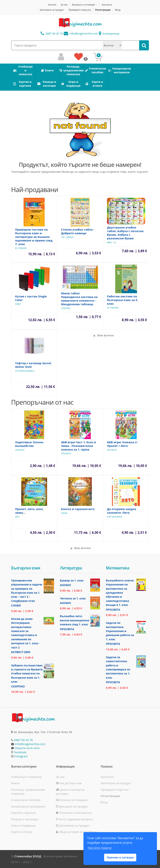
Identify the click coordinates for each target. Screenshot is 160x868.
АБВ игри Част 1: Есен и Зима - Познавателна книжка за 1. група (78, 446)
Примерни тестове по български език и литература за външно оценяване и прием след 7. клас (34, 237)
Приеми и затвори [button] (120, 857)
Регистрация (103, 10)
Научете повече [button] (100, 848)
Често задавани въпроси (74, 819)
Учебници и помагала (26, 777)
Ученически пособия (26, 800)
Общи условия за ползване (76, 832)
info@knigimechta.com (30, 744)
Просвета (66, 454)
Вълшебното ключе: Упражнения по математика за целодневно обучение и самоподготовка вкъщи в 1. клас (120, 593)
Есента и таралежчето (78, 509)
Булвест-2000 (21, 652)
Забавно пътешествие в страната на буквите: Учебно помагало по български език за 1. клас (27, 674)
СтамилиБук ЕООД (28, 856)
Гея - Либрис (67, 237)
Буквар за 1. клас (72, 580)
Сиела (64, 513)
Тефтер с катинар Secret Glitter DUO (33, 365)
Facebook (20, 752)
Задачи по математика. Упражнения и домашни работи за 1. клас (120, 631)
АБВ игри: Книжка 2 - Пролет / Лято (123, 444)
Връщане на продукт (72, 806)
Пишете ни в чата (27, 748)
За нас (64, 5)
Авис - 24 (111, 242)
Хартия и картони (23, 813)
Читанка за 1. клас (73, 598)
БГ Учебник (21, 248)
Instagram (21, 756)
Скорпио (66, 308)
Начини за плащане (72, 800)
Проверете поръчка (80, 10)
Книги (15, 783)
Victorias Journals (25, 371)
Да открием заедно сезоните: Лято (122, 511)
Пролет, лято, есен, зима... (29, 511)
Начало (52, 5)
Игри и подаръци (23, 825)
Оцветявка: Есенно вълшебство (29, 444)
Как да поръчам (69, 783)
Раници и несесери (25, 819)
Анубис (66, 585)
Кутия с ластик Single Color (31, 298)
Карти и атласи (22, 832)
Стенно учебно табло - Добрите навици (78, 231)
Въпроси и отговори (83, 5)
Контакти (107, 5)
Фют (17, 517)
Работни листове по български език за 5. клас (122, 300)
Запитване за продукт (52, 10)
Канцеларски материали (28, 806)
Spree (18, 304)
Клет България (114, 517)
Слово (16, 605)
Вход (118, 10)
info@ (81, 34)
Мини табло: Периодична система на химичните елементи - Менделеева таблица (79, 299)
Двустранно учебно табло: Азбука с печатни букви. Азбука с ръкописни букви (125, 233)
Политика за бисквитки (74, 813)
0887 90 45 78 (52, 34)
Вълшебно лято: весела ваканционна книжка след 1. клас (75, 620)
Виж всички (103, 335)
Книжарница (109, 34)
